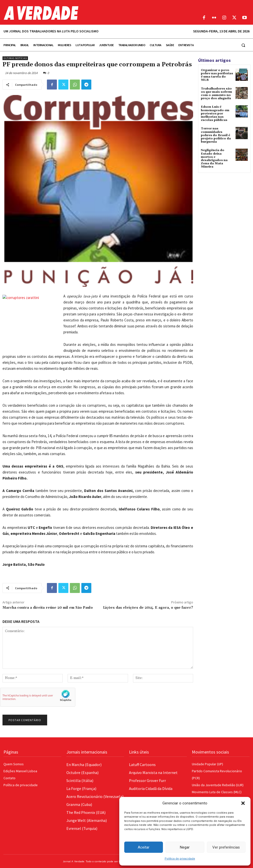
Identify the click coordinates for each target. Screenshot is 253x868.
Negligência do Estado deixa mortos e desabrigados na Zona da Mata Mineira (214, 158)
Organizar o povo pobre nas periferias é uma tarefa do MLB (217, 75)
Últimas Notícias (15, 58)
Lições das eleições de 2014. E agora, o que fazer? (148, 608)
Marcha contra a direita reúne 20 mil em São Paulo (48, 608)
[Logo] (95, 13)
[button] (243, 803)
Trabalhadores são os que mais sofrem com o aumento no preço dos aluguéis (216, 94)
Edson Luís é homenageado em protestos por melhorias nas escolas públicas (215, 113)
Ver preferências (226, 847)
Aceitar (144, 847)
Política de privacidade (180, 859)
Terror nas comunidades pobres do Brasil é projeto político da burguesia (216, 135)
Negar (185, 847)
